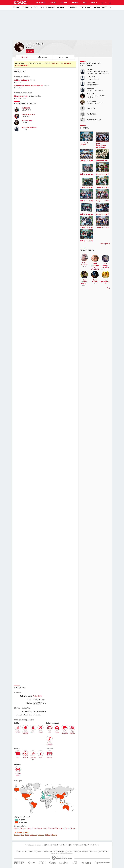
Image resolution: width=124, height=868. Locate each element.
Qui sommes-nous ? (22, 851)
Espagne (23, 828)
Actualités (41, 3)
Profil (26, 58)
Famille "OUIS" (92, 114)
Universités (61, 7)
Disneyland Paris (21, 96)
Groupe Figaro (55, 853)
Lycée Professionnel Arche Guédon (28, 86)
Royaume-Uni (42, 828)
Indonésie (41, 835)
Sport (53, 3)
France (29, 828)
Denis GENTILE (27, 121)
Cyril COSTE (26, 108)
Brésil (22, 835)
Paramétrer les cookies (92, 851)
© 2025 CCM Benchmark (66, 853)
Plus (94, 3)
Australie (17, 835)
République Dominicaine (56, 828)
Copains (65, 58)
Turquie (73, 828)
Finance (75, 3)
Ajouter (31, 51)
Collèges (43, 7)
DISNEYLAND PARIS (94, 120)
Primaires (52, 7)
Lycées (36, 7)
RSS (35, 851)
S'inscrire (16, 7)
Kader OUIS (91, 77)
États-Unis (33, 835)
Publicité (39, 851)
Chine (27, 835)
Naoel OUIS (91, 89)
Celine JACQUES (84, 264)
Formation (45, 851)
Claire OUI (90, 94)
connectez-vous (56, 63)
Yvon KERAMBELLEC (106, 282)
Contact (30, 851)
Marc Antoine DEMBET (85, 144)
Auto (85, 3)
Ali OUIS (90, 70)
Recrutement (68, 851)
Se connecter (27, 7)
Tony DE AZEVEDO (28, 114)
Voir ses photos (105, 244)
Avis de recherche (100, 7)
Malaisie (48, 835)
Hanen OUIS (91, 83)
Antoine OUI (91, 101)
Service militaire (85, 7)
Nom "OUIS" (91, 108)
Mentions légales (103, 851)
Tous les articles (60, 851)
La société (52, 851)
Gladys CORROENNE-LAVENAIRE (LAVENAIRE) (95, 268)
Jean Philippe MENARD (106, 266)
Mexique (54, 835)
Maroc (34, 828)
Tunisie (67, 828)
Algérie (16, 828)
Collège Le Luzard (21, 80)
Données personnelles (79, 851)
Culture (64, 3)
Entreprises (72, 7)
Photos (44, 58)
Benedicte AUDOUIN (29, 127)
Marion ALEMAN (95, 281)
